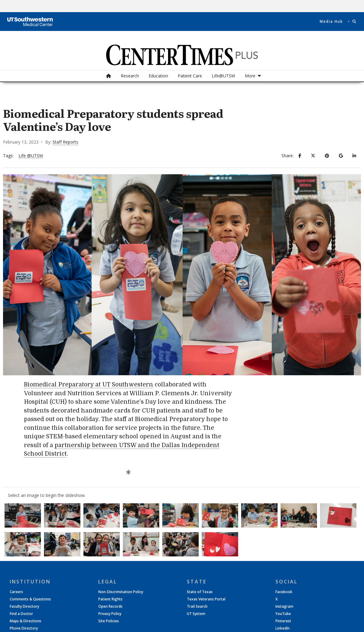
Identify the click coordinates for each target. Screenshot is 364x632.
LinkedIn (283, 628)
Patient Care (190, 76)
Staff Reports (65, 142)
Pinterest (283, 621)
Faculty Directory (24, 607)
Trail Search (197, 607)
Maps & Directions (25, 621)
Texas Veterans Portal (206, 599)
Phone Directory (24, 628)
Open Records (110, 607)
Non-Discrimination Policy (121, 592)
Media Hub (331, 22)
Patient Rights (110, 599)
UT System (196, 614)
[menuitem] (109, 76)
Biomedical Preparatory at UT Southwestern (89, 385)
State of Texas (200, 592)
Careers (16, 592)
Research (130, 76)
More (250, 76)
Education (158, 76)
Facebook (284, 592)
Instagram (284, 607)
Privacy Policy (110, 614)
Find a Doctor (21, 614)
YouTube (283, 614)
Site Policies (109, 621)
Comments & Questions (30, 599)
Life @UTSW (31, 156)
